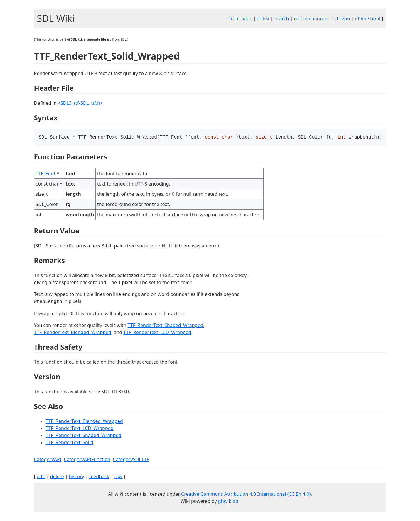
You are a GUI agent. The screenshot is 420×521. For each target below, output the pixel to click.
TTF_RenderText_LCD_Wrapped (157, 333)
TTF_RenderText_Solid (70, 443)
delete (57, 477)
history (77, 477)
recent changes (311, 18)
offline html (368, 18)
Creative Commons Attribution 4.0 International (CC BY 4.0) (246, 495)
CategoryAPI (48, 460)
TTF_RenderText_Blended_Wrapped (73, 333)
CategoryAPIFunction (87, 460)
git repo (341, 18)
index (263, 18)
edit (41, 477)
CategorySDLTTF (131, 460)
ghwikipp (228, 502)
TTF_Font (46, 174)
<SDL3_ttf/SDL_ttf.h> (80, 103)
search (282, 18)
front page (241, 18)
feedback (99, 477)
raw (118, 477)
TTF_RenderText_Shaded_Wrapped (166, 326)
